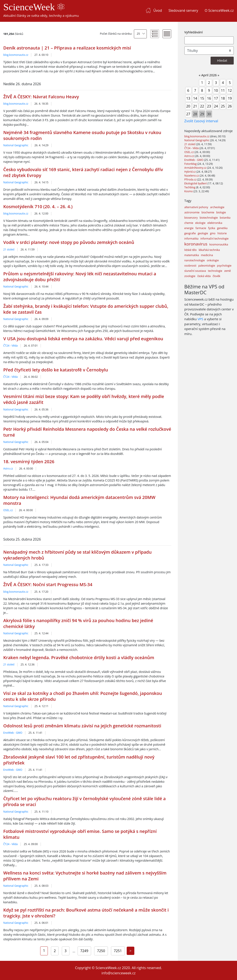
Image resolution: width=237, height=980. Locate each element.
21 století (9, 249)
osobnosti (190, 266)
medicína (207, 255)
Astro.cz (8, 469)
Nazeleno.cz (192, 176)
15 (202, 98)
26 (230, 106)
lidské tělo (191, 250)
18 (223, 98)
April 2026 (209, 75)
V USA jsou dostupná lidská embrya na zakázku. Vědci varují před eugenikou (83, 339)
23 (209, 106)
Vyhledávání (194, 32)
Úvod (158, 10)
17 (216, 98)
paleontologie (207, 266)
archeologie (217, 207)
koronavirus (196, 244)
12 (230, 90)
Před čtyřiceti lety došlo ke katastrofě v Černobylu (56, 370)
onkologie (213, 260)
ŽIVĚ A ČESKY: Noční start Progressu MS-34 (48, 584)
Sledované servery (183, 10)
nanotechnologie (195, 260)
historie (222, 233)
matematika (192, 255)
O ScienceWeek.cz (219, 10)
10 (216, 90)
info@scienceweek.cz (118, 973)
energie (189, 228)
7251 (118, 951)
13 (188, 98)
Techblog (190, 187)
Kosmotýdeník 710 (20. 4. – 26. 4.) (38, 207)
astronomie (192, 212)
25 (138, 34)
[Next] (131, 951)
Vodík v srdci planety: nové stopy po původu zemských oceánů (69, 242)
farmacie (201, 228)
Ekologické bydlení (196, 183)
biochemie (208, 212)
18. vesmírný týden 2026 (29, 462)
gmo (213, 233)
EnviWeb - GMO (13, 733)
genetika (222, 228)
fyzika (212, 228)
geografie (190, 233)
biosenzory (191, 218)
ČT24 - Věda (10, 346)
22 (202, 106)
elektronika (215, 223)
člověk (217, 276)
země (227, 271)
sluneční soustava (195, 271)
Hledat (222, 60)
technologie (215, 271)
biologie (221, 212)
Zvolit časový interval (201, 121)
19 (230, 98)
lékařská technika (209, 250)
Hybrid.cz (190, 172)
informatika (191, 239)
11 (223, 90)
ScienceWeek (34, 7)
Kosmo (189, 191)
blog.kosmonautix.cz (16, 55)
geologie (203, 233)
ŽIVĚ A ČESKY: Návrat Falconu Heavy (41, 97)
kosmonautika (219, 244)
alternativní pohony (196, 207)
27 (188, 114)
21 (195, 106)
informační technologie (215, 239)
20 (188, 106)
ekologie (200, 223)
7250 (101, 951)
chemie (189, 223)
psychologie (224, 266)
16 (209, 98)
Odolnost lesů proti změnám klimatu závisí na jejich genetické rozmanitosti (82, 726)
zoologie (190, 276)
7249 (84, 951)
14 (195, 98)
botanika (225, 218)
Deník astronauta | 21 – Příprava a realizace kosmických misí (67, 48)
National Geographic (16, 145)
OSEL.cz (8, 510)
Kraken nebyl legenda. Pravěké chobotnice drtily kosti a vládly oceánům (79, 658)
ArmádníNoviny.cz (196, 168)
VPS (200, 319)
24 (216, 106)
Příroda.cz (191, 179)
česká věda (204, 276)
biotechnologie (209, 218)
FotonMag (191, 164)
